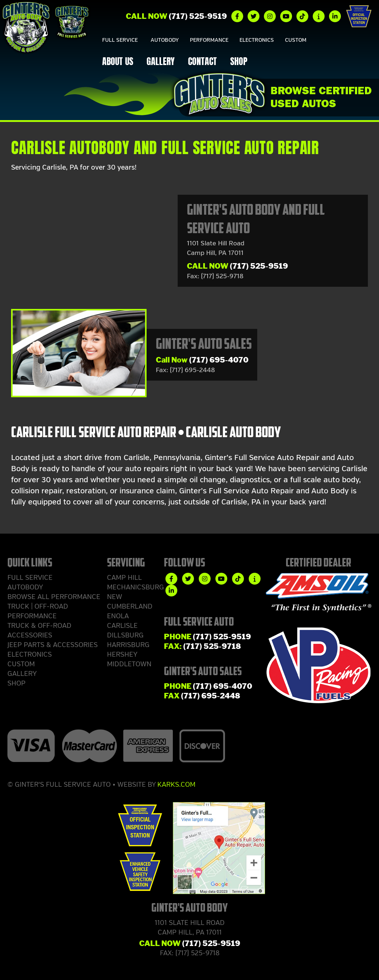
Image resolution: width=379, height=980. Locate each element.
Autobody (165, 40)
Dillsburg (125, 635)
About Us (118, 62)
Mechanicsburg (135, 587)
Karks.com (176, 785)
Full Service (120, 40)
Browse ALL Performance (54, 597)
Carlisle (122, 626)
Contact (202, 62)
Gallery (161, 62)
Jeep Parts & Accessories (53, 645)
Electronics (257, 40)
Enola (118, 616)
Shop (239, 62)
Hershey (122, 654)
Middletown (129, 664)
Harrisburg (128, 645)
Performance (209, 40)
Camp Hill (124, 578)
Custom (296, 40)
